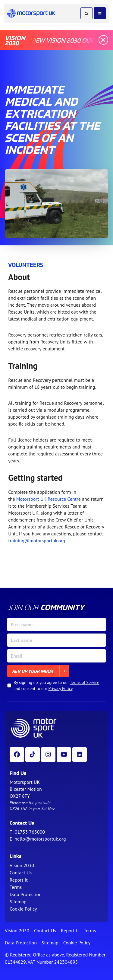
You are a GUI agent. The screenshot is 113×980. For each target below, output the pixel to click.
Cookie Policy (23, 909)
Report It (19, 880)
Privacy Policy (61, 688)
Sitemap (18, 902)
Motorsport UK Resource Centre (49, 499)
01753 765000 (30, 832)
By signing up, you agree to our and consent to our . (56, 685)
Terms (16, 887)
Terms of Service (85, 682)
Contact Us (21, 873)
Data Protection (26, 894)
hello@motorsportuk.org (40, 839)
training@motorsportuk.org (37, 541)
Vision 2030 (22, 865)
